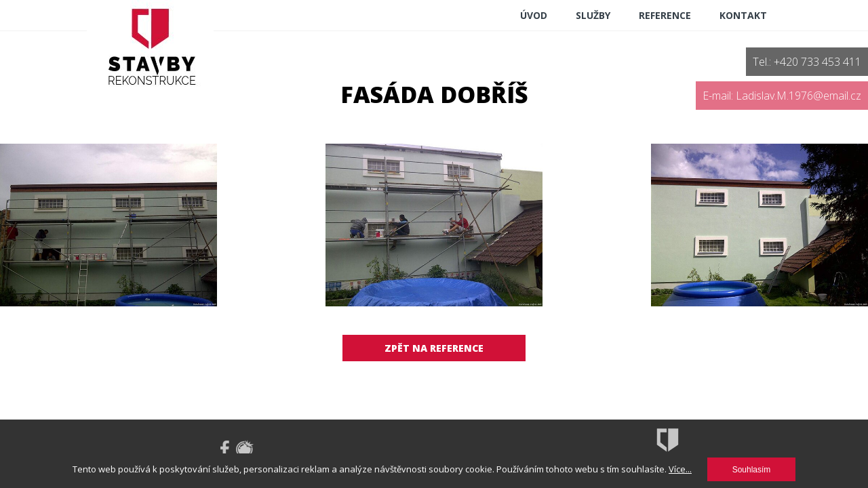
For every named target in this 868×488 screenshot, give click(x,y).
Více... (680, 469)
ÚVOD (534, 15)
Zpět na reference (434, 348)
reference (665, 15)
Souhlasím (752, 470)
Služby (593, 15)
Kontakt (743, 15)
